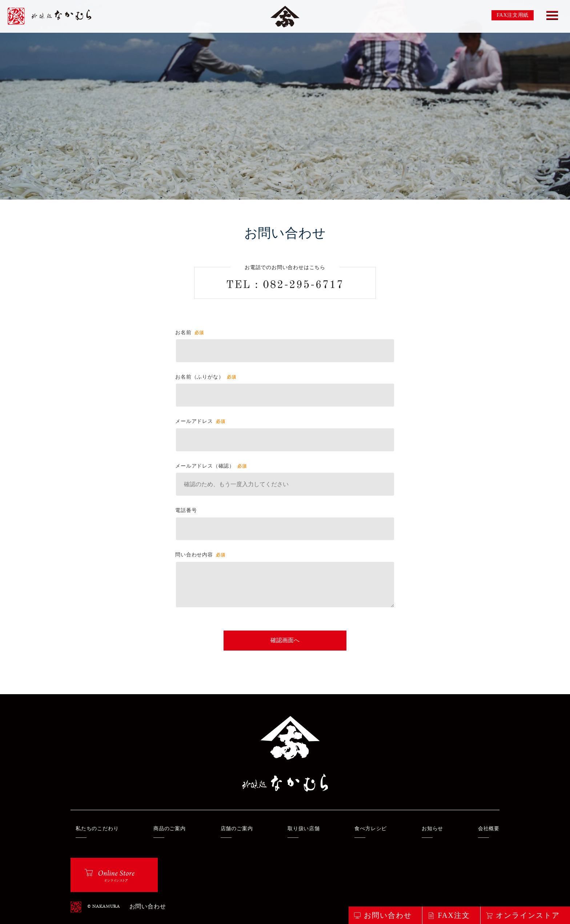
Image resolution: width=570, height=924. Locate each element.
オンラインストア (528, 915)
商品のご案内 (170, 829)
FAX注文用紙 (513, 15)
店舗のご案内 (237, 829)
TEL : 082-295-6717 (285, 285)
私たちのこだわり (97, 829)
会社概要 (489, 829)
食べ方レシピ (371, 829)
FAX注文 (454, 915)
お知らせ (432, 829)
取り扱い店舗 (304, 829)
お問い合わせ (148, 907)
